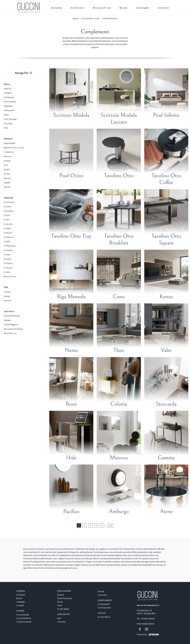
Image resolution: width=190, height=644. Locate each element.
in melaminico (10, 246)
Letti (59, 618)
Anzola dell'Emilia (12, 316)
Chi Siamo (21, 595)
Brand (124, 8)
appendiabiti (9, 143)
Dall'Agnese (9, 97)
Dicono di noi (102, 8)
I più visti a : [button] (9, 311)
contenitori (9, 152)
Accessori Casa (90, 18)
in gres (7, 215)
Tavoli (60, 605)
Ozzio (6, 115)
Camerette (102, 595)
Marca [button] (7, 84)
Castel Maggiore (11, 324)
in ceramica (9, 202)
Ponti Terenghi (10, 119)
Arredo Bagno (63, 609)
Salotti (60, 602)
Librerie (61, 595)
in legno (7, 228)
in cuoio (8, 206)
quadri (7, 169)
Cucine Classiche (24, 622)
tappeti (7, 182)
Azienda (57, 8)
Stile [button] (6, 287)
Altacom (8, 88)
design (7, 296)
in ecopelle (9, 211)
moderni (8, 300)
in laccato (8, 224)
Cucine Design (23, 615)
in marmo (8, 233)
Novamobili (9, 110)
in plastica (8, 263)
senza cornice (10, 276)
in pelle (7, 254)
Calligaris (8, 93)
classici (7, 292)
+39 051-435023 (147, 618)
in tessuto (8, 268)
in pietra (8, 259)
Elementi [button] (8, 138)
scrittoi (7, 174)
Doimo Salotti (10, 101)
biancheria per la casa (14, 147)
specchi (7, 178)
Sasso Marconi (10, 333)
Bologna (7, 320)
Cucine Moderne (24, 618)
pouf (6, 165)
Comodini (62, 622)
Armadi (101, 591)
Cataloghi (143, 8)
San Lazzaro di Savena (13, 329)
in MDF (7, 241)
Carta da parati (104, 608)
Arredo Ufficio (104, 617)
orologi (7, 161)
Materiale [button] (8, 198)
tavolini (7, 187)
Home (76, 18)
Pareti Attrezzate (65, 598)
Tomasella (8, 123)
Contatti (164, 8)
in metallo (8, 250)
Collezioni (78, 8)
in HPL (7, 219)
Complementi (110, 18)
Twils (6, 128)
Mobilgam (8, 106)
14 (110, 525)
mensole (8, 156)
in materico (9, 237)
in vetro (7, 272)
